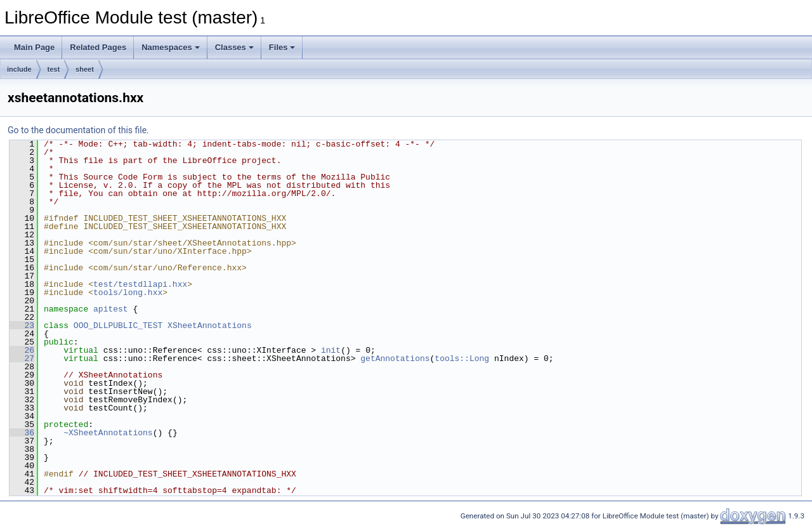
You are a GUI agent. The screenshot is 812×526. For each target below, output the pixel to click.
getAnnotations (395, 358)
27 (22, 358)
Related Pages (98, 47)
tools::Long (462, 358)
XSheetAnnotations (210, 325)
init (331, 350)
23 (22, 325)
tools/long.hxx (128, 293)
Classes (234, 47)
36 (22, 433)
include (19, 69)
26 (22, 350)
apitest (111, 309)
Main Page (34, 47)
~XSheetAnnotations (108, 433)
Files (282, 47)
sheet (85, 69)
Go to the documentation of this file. (78, 130)
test (54, 69)
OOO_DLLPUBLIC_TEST (118, 325)
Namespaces (171, 47)
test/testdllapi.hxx (140, 284)
